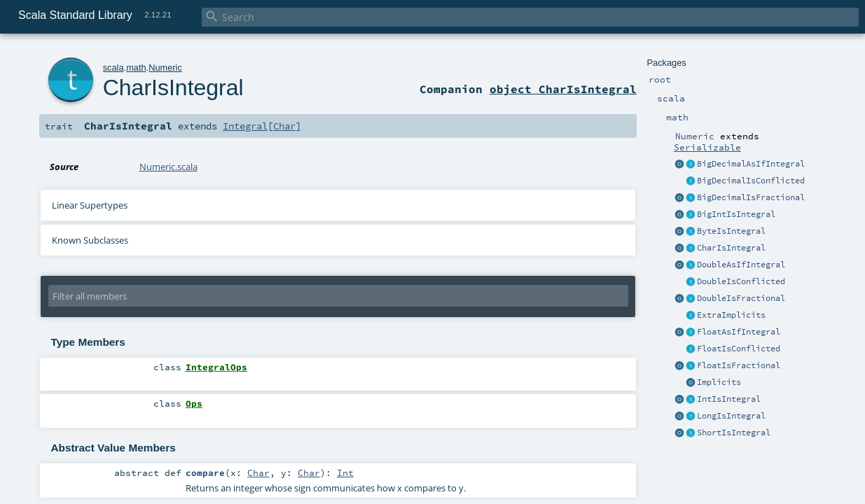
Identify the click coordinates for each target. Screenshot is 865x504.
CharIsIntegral (731, 248)
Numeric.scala (168, 167)
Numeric (165, 68)
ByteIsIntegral (731, 231)
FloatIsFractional (739, 365)
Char (284, 126)
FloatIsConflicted (739, 349)
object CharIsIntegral (563, 89)
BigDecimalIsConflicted (751, 181)
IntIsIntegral (729, 399)
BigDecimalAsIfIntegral (751, 164)
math (136, 68)
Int (345, 472)
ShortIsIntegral (734, 433)
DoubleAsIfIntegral (741, 265)
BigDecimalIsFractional (751, 197)
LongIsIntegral (731, 416)
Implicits (719, 382)
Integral (245, 126)
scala (113, 68)
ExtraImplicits (731, 315)
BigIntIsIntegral (736, 214)
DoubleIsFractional (741, 298)
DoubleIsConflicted (741, 281)
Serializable (707, 147)
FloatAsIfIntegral (739, 332)
